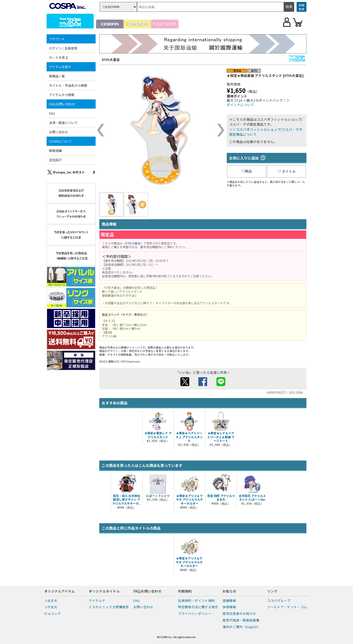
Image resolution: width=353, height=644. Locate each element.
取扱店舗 (55, 151)
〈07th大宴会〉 (133, 243)
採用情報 (229, 607)
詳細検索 (302, 7)
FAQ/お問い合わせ (62, 104)
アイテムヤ (97, 601)
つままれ (51, 601)
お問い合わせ (59, 132)
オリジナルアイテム (59, 591)
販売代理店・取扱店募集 (241, 620)
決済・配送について (63, 123)
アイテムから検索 (62, 95)
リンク (272, 591)
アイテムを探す (60, 67)
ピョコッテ (52, 614)
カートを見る (59, 57)
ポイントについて (240, 105)
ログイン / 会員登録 (63, 48)
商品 (247, 171)
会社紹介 (55, 160)
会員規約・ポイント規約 (196, 601)
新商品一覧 (57, 76)
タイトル (287, 171)
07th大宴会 (111, 60)
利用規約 (185, 591)
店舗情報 (229, 601)
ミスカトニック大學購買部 (109, 607)
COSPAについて (60, 141)
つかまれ (51, 607)
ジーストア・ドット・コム (287, 607)
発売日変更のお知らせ (239, 614)
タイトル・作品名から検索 (68, 85)
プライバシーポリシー (195, 614)
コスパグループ (279, 601)
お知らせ (229, 591)
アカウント (57, 39)
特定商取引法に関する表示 (198, 607)
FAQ (52, 113)
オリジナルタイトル (104, 591)
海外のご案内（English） (242, 627)
